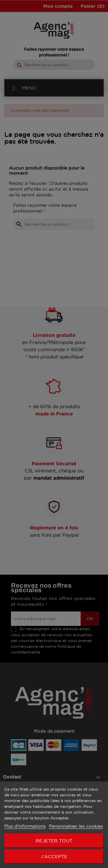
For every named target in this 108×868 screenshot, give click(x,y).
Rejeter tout (54, 841)
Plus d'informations (25, 826)
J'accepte (54, 856)
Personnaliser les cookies (76, 826)
